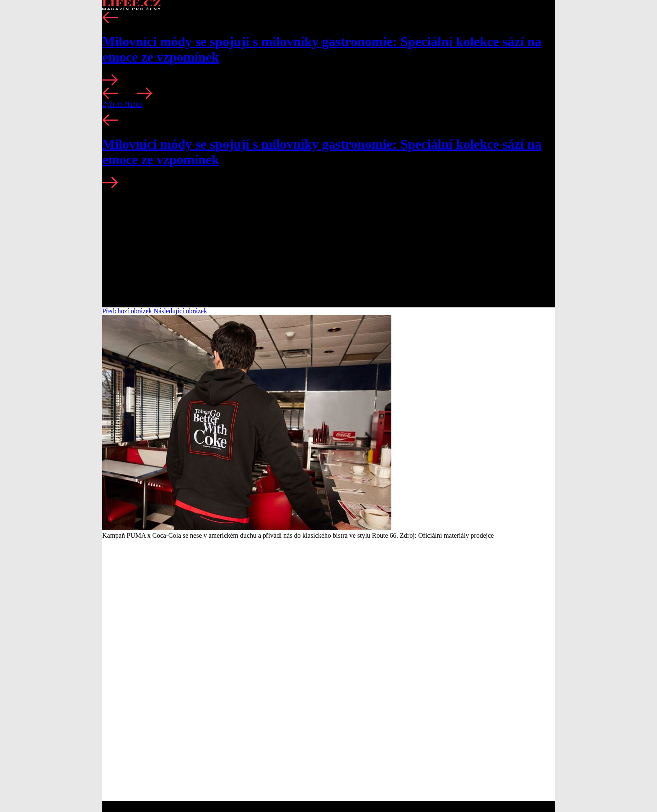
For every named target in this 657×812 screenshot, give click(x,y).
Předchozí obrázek (128, 311)
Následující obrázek (181, 311)
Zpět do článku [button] (122, 104)
